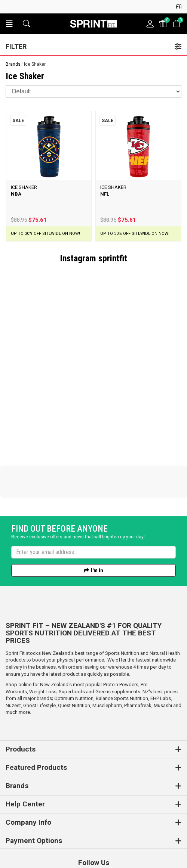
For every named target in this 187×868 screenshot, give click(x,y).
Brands (13, 64)
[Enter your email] (93, 501)
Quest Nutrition (74, 655)
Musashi (163, 655)
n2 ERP (152, 853)
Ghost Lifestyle (39, 655)
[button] (9, 24)
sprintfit (113, 258)
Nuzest (13, 655)
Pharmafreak (138, 655)
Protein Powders (121, 634)
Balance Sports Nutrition (122, 648)
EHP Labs (161, 648)
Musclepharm (107, 655)
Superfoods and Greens (85, 641)
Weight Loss (43, 641)
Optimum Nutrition (74, 648)
